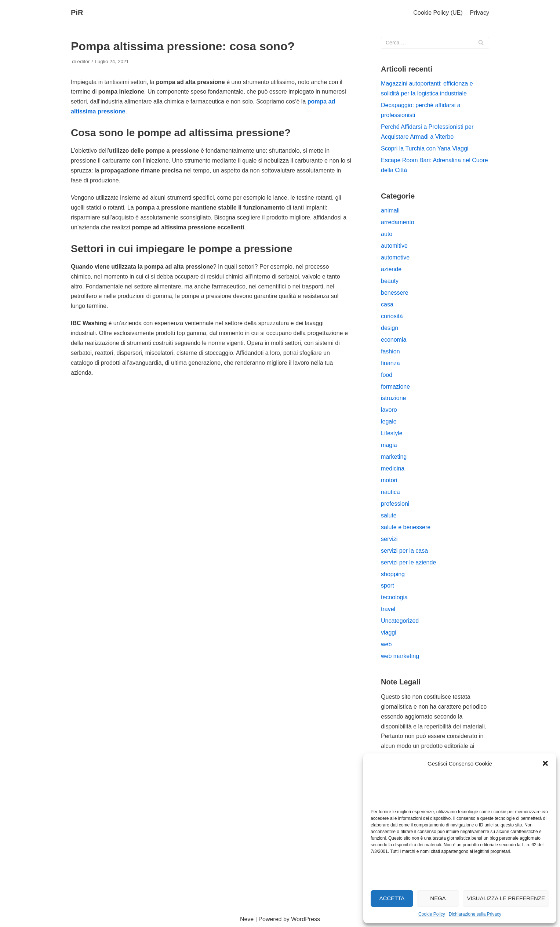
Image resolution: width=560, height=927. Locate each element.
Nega (438, 898)
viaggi (389, 632)
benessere (395, 293)
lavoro (389, 410)
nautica (390, 492)
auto (387, 234)
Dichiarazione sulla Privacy (475, 914)
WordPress (306, 919)
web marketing (400, 656)
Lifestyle (392, 433)
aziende (391, 269)
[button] (545, 763)
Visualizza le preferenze (506, 898)
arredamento (398, 222)
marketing (394, 457)
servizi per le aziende (408, 562)
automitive (394, 246)
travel (388, 609)
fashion (390, 351)
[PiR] (77, 13)
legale (389, 421)
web (386, 644)
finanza (390, 363)
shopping (393, 574)
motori (389, 480)
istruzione (393, 398)
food (387, 375)
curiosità (392, 316)
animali (390, 210)
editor (83, 61)
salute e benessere (406, 527)
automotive (395, 257)
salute (389, 515)
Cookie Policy (432, 914)
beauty (390, 281)
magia (389, 445)
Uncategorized (400, 621)
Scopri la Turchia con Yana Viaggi (425, 148)
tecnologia (394, 597)
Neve (247, 919)
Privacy (480, 13)
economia (394, 340)
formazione (395, 387)
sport (388, 586)
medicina (393, 468)
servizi (389, 539)
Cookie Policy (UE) (438, 13)
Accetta (392, 898)
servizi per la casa (404, 551)
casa (387, 304)
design (390, 328)
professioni (395, 504)
